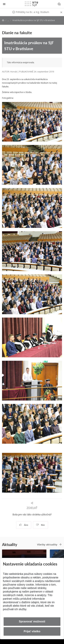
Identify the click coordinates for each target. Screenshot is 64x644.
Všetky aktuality (47, 545)
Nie (40, 525)
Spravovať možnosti (32, 621)
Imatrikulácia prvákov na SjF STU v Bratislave (29, 46)
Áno (24, 525)
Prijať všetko (32, 631)
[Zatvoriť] (4, 4)
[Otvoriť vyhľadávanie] (59, 4)
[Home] (3, 20)
